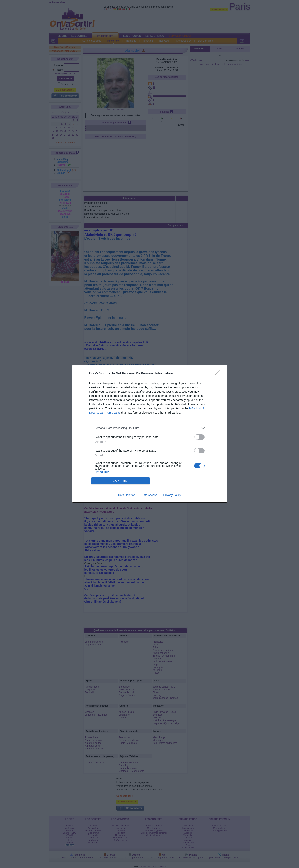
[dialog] (150, 434)
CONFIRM (121, 481)
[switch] (199, 437)
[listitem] (150, 428)
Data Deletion (127, 495)
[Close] (219, 374)
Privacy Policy (172, 495)
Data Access (149, 495)
